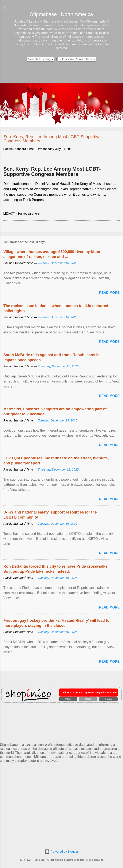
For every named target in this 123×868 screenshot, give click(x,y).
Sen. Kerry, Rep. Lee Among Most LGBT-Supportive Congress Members (52, 172)
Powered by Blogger (62, 852)
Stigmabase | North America (61, 14)
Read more (109, 293)
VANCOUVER (62, 724)
